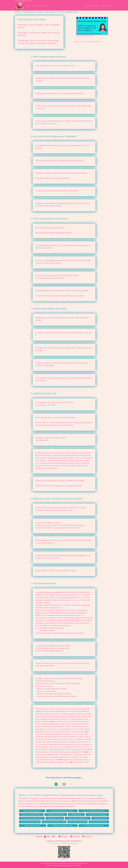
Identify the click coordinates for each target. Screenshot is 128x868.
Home (28, 6)
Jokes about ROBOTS (77, 822)
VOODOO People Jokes (94, 825)
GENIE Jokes (76, 815)
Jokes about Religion (32, 811)
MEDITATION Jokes (56, 815)
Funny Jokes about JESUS (94, 811)
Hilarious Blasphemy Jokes (62, 811)
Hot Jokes (43, 6)
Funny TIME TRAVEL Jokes (54, 822)
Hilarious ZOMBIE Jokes (32, 818)
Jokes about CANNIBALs (78, 818)
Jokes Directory (91, 6)
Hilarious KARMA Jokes (62, 825)
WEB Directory (106, 6)
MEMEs (35, 6)
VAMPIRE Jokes (55, 818)
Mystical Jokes (100, 818)
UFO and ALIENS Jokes (30, 822)
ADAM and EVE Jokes (31, 815)
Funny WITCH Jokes (97, 815)
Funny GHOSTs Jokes (99, 822)
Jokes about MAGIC (33, 825)
